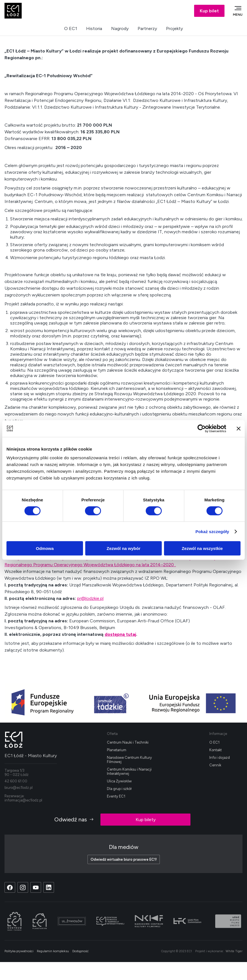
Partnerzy (147, 28)
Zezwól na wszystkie (202, 548)
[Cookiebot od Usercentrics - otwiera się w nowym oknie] (202, 428)
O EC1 (71, 28)
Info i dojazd (220, 758)
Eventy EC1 (116, 796)
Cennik (215, 765)
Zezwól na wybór (123, 548)
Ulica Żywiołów (119, 781)
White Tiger (234, 951)
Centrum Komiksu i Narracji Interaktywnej (129, 771)
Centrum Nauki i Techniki (128, 742)
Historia (94, 28)
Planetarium (117, 750)
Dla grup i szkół (119, 789)
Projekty (174, 28)
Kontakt (215, 750)
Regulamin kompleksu (53, 951)
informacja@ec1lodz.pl (23, 800)
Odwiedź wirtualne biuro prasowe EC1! (124, 859)
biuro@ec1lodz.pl (19, 788)
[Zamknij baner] (239, 428)
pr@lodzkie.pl (90, 598)
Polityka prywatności (19, 951)
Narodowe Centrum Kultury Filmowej (129, 760)
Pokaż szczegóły (212, 531)
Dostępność (80, 951)
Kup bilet (209, 11)
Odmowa (45, 548)
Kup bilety (146, 820)
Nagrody (120, 28)
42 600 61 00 (16, 781)
